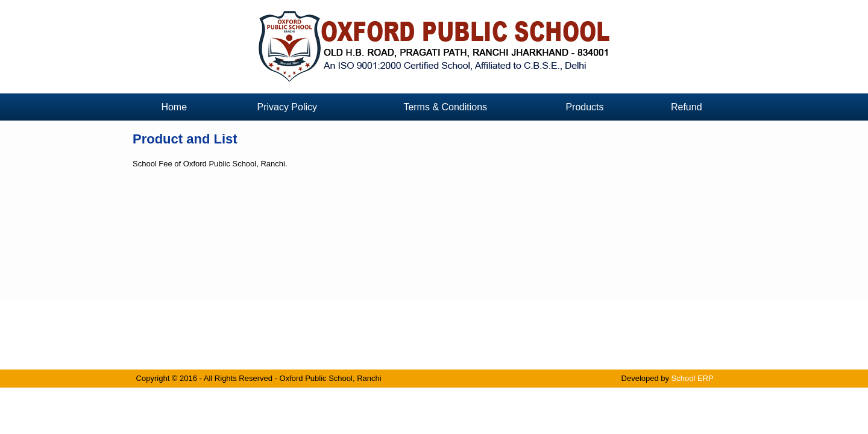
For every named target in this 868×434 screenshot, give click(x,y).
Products (584, 107)
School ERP (693, 378)
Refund (687, 107)
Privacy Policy (287, 107)
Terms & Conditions (445, 107)
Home (174, 107)
